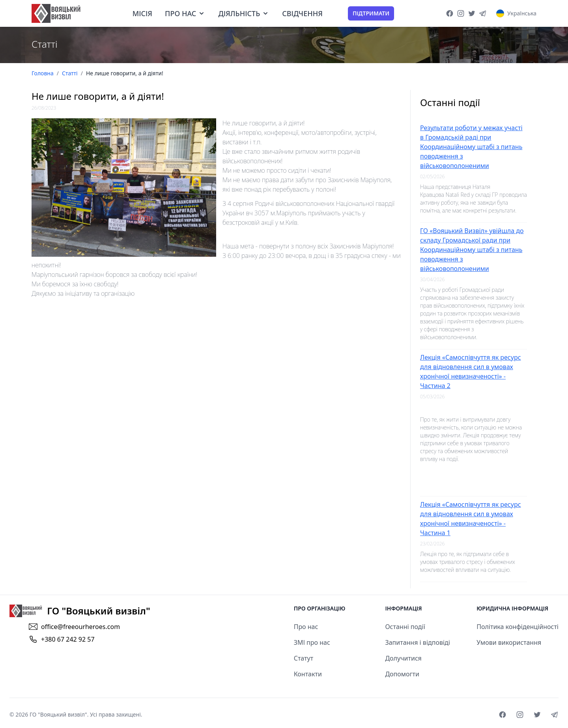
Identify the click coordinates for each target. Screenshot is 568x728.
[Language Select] (516, 13)
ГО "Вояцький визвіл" (58, 714)
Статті (70, 73)
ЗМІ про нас (312, 642)
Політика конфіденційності (518, 627)
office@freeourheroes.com (80, 627)
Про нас (306, 627)
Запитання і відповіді (417, 642)
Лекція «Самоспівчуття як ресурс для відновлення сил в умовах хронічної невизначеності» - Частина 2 (471, 371)
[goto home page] (56, 13)
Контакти (308, 674)
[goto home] (80, 611)
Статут (304, 658)
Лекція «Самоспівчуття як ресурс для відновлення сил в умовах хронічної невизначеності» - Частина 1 (471, 519)
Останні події (405, 627)
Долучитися (403, 658)
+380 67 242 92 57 (68, 639)
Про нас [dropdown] (185, 13)
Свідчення (302, 13)
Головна (43, 73)
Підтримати (371, 13)
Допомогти (402, 674)
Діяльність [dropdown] (244, 13)
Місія (142, 13)
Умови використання (509, 642)
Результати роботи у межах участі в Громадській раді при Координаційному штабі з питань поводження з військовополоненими (471, 147)
